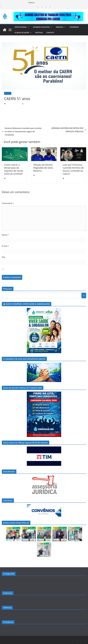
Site (3, 254)
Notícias (40, 33)
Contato (51, 33)
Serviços (62, 27)
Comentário (7, 200)
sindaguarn (28, 104)
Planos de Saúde (22, 33)
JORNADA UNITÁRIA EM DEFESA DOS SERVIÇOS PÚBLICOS (68, 130)
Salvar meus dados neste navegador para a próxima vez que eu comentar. (37, 266)
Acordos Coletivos (43, 27)
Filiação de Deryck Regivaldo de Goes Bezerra (42, 165)
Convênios (77, 27)
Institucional (21, 27)
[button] (29, 27)
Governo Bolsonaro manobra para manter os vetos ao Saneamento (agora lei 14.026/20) (21, 130)
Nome (5, 232)
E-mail (5, 243)
